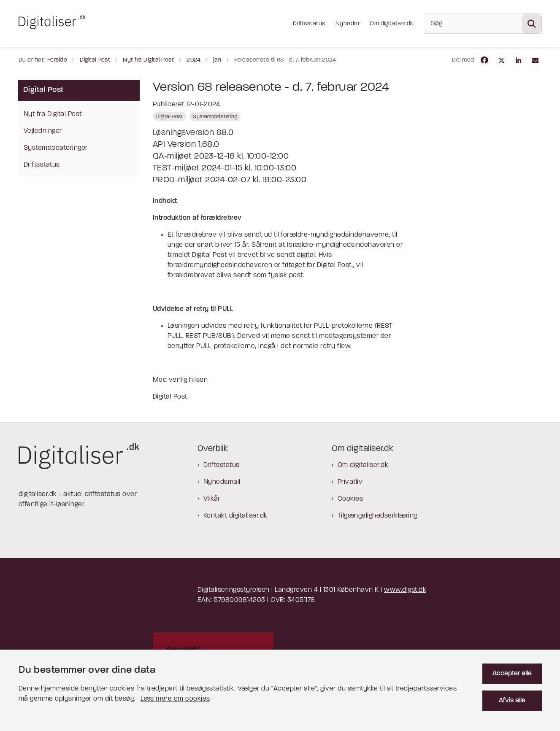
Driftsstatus (222, 465)
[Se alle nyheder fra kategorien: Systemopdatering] (215, 116)
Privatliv (350, 482)
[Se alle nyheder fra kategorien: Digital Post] (169, 116)
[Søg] (483, 24)
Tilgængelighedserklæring (377, 516)
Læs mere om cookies (175, 699)
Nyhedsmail (222, 482)
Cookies (350, 499)
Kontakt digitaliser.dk (235, 516)
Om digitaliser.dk (363, 465)
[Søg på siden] (532, 24)
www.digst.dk (405, 590)
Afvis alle (512, 701)
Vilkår (212, 499)
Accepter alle (512, 674)
